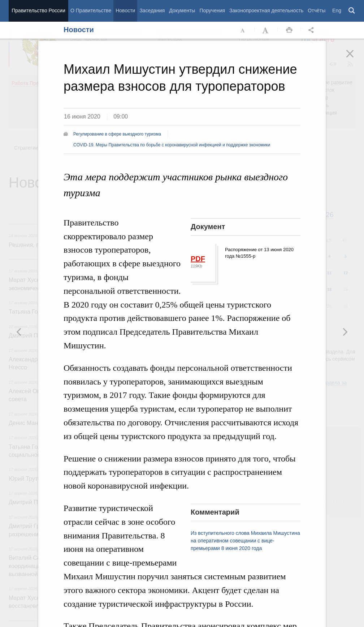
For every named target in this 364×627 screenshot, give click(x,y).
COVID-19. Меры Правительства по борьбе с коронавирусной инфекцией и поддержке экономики (172, 145)
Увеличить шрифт (266, 30)
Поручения (212, 10)
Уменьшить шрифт (243, 30)
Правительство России (38, 10)
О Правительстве (91, 10)
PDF (198, 259)
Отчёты (317, 10)
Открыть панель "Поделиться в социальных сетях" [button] (312, 30)
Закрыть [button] (355, 59)
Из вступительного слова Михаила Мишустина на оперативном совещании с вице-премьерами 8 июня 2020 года (245, 541)
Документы (182, 10)
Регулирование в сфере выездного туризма (117, 134)
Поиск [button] (352, 11)
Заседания (152, 10)
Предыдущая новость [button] (345, 332)
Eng (337, 10)
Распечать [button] (289, 30)
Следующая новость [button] (19, 332)
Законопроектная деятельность (266, 10)
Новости (125, 10)
